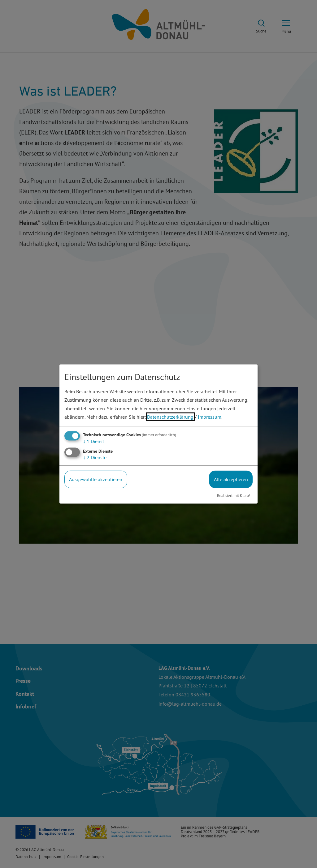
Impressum (210, 417)
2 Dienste (95, 457)
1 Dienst (93, 441)
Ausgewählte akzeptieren (96, 479)
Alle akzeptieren (231, 479)
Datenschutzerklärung (170, 417)
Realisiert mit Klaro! (234, 495)
